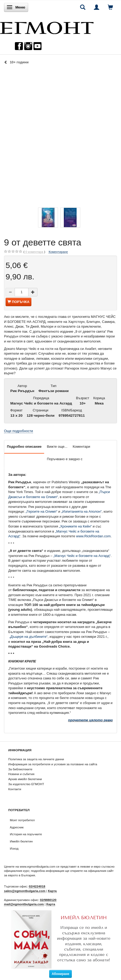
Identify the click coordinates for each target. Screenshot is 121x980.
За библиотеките (20, 769)
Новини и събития (21, 774)
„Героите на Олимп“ (41, 511)
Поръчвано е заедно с (65, 459)
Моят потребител (22, 820)
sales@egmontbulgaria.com (25, 891)
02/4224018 (37, 886)
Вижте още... (57, 447)
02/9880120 (48, 900)
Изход (14, 848)
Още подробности (18, 431)
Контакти (15, 789)
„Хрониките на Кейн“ (75, 526)
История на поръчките (26, 834)
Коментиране (58, 252)
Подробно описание (24, 447)
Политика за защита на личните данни (36, 759)
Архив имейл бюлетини (25, 779)
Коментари (81, 447)
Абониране (61, 974)
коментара (34, 252)
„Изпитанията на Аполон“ (81, 511)
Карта (52, 891)
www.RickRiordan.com (93, 536)
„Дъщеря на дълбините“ (28, 637)
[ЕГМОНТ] (47, 27)
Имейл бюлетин (21, 841)
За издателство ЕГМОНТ (26, 784)
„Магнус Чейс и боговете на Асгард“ (82, 556)
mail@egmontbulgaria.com (24, 904)
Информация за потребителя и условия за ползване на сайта (53, 764)
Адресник (17, 827)
